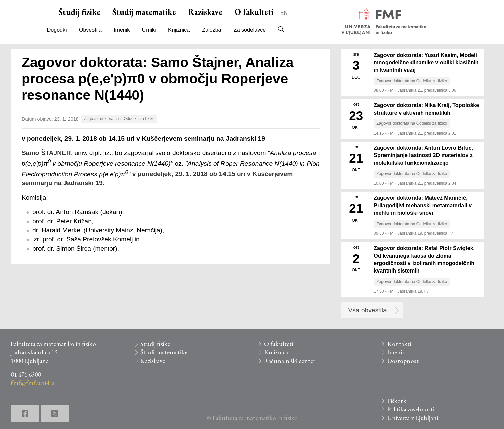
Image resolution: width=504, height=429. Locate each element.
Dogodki (57, 30)
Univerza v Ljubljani (413, 418)
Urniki (149, 30)
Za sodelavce (250, 30)
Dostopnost (403, 361)
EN (284, 13)
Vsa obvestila (368, 310)
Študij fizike (79, 12)
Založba (212, 30)
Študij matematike (144, 12)
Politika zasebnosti (411, 409)
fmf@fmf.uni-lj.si (33, 383)
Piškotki (397, 401)
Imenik (122, 30)
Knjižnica (179, 30)
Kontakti (399, 344)
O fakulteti (254, 12)
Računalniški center (290, 361)
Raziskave (205, 12)
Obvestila (90, 30)
